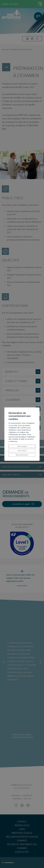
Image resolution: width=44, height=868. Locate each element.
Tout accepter (22, 446)
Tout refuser (22, 451)
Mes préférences (22, 455)
